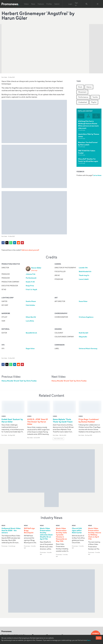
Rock (80, 87)
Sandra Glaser (31, 301)
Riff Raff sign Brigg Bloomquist (29, 518)
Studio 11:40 (30, 282)
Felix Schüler (30, 305)
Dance (89, 87)
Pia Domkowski (31, 278)
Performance (83, 97)
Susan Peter (83, 301)
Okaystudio (83, 337)
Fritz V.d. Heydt (31, 289)
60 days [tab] (96, 116)
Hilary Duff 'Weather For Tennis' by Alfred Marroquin (88, 160)
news (3, 513)
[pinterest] (22, 243)
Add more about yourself (30, 250)
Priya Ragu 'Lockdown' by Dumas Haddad (89, 408)
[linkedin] (15, 243)
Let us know (97, 175)
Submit (57, 4)
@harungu (34, 270)
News (33, 4)
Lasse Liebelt (84, 279)
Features (41, 4)
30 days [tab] (88, 116)
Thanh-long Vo (84, 275)
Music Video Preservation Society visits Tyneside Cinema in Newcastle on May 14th (61, 522)
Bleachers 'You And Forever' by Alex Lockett (88, 144)
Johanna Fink (31, 274)
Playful (94, 102)
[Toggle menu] (98, 4)
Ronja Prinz (30, 286)
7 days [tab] (81, 116)
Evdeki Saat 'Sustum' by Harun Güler (12, 408)
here (89, 640)
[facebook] (3, 243)
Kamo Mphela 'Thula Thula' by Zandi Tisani (63, 408)
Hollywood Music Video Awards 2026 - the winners (11, 518)
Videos (26, 4)
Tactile (95, 97)
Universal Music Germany (88, 348)
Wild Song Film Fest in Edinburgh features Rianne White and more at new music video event (88, 125)
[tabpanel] (89, 143)
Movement (82, 92)
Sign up (76, 4)
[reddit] (18, 243)
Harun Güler (36, 268)
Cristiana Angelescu (86, 317)
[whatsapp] (11, 243)
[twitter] (7, 243)
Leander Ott (83, 268)
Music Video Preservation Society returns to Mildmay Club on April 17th (95, 521)
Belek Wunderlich (85, 271)
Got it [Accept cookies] (99, 638)
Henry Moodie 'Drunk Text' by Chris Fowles (19, 381)
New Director (58, 426)
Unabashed (83, 102)
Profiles (49, 4)
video (4, 403)
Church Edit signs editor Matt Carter (77, 518)
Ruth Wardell (84, 333)
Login (70, 4)
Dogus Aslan (30, 348)
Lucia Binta (30, 321)
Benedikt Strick (31, 333)
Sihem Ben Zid (31, 317)
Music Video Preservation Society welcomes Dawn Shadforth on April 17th (46, 521)
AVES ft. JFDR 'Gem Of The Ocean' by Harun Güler (37, 409)
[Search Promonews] (87, 4)
